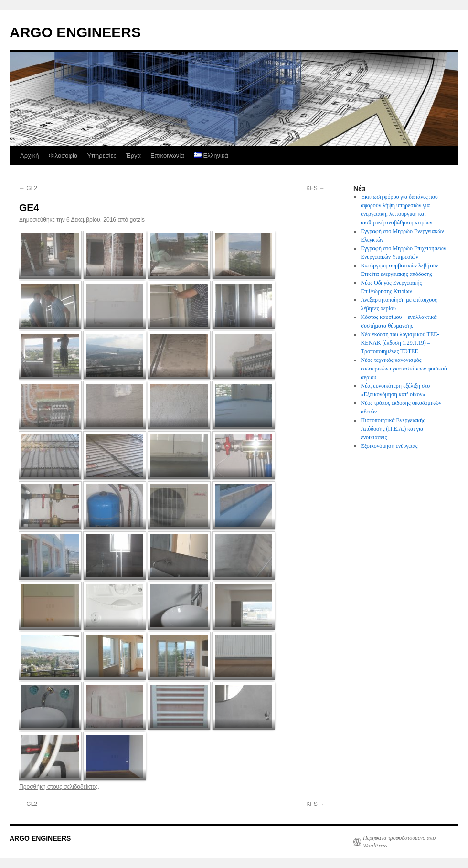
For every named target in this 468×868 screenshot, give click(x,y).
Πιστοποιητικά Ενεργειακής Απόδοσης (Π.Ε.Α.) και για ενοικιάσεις (393, 429)
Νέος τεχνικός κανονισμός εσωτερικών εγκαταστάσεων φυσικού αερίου (404, 369)
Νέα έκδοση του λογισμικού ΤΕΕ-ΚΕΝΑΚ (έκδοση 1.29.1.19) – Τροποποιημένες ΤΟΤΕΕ (400, 343)
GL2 (28, 188)
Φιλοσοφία (63, 155)
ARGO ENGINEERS (75, 32)
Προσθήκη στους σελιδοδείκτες (58, 787)
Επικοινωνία (167, 155)
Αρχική (30, 155)
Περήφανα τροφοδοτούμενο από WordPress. (399, 842)
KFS (315, 188)
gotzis (137, 220)
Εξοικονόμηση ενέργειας (389, 446)
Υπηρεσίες (101, 155)
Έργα (133, 155)
